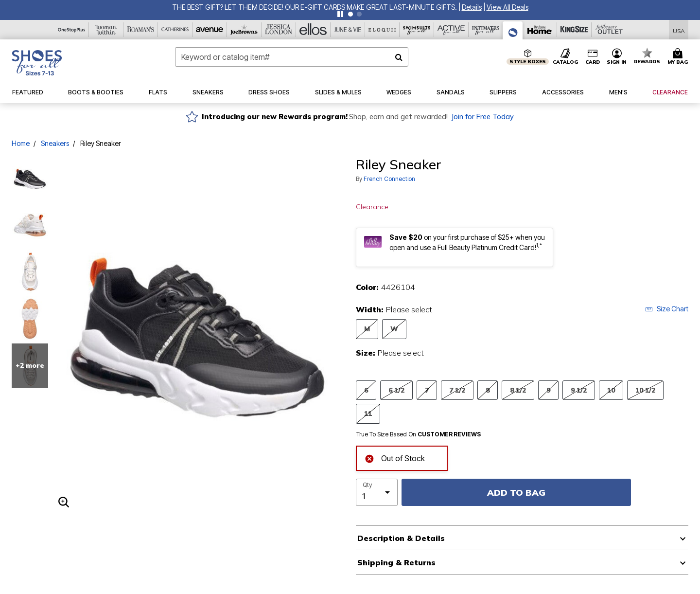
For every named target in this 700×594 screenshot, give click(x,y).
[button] (472, 7)
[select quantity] (377, 492)
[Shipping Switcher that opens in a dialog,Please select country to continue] (679, 30)
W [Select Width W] (394, 329)
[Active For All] (451, 30)
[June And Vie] (348, 30)
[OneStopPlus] (72, 30)
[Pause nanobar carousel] (340, 14)
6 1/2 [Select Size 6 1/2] (396, 390)
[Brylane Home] (540, 30)
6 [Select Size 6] (366, 390)
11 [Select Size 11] (368, 413)
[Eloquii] (382, 30)
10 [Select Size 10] (611, 390)
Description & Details (401, 538)
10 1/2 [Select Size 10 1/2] (645, 390)
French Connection (389, 179)
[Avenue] (210, 30)
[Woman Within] (106, 30)
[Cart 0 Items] (679, 57)
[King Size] (574, 30)
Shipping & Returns (396, 562)
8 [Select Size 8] (488, 390)
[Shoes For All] (513, 30)
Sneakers (55, 143)
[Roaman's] (141, 30)
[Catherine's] (175, 30)
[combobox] (292, 57)
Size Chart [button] (667, 309)
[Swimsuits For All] (417, 30)
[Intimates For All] (486, 30)
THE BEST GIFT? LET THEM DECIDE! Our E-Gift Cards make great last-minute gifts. (315, 7)
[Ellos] (313, 30)
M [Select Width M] (367, 329)
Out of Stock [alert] (395, 458)
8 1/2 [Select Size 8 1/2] (518, 390)
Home (21, 143)
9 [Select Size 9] (548, 390)
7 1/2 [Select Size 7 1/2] (457, 390)
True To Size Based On (419, 434)
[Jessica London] (279, 30)
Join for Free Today (482, 117)
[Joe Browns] (244, 30)
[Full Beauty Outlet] (609, 30)
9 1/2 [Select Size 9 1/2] (579, 390)
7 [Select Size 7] (427, 390)
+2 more (30, 365)
